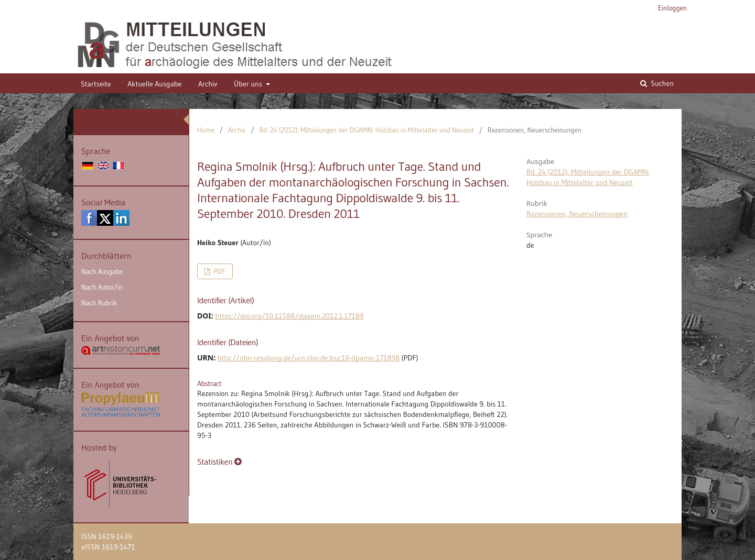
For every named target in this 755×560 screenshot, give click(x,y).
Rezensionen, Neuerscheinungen (577, 214)
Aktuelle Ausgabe (154, 84)
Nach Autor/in (102, 287)
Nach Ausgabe (102, 271)
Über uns (249, 84)
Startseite (96, 84)
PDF (218, 271)
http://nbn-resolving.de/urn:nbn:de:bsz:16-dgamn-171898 (309, 358)
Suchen (661, 83)
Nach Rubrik (99, 303)
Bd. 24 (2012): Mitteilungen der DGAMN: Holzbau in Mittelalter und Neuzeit (367, 130)
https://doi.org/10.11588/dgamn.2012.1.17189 (289, 316)
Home (206, 130)
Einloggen (672, 8)
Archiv (208, 84)
